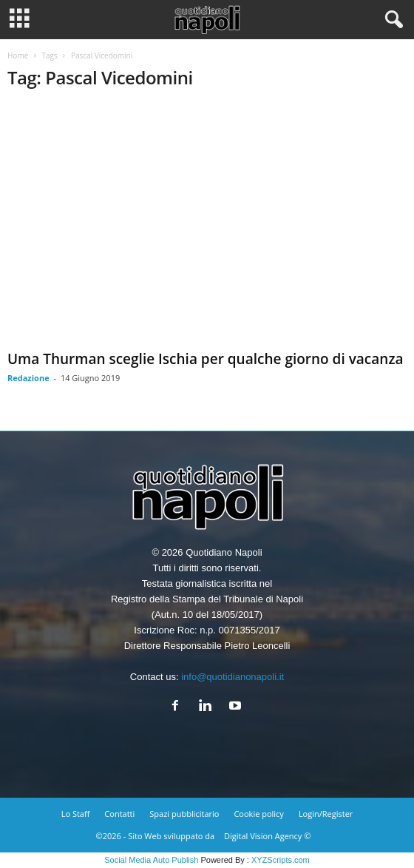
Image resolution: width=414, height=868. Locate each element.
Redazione (28, 378)
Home (18, 55)
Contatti (119, 814)
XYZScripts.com (281, 860)
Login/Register (326, 814)
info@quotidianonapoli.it (233, 677)
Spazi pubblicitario (184, 814)
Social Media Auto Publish (151, 860)
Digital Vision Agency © (267, 836)
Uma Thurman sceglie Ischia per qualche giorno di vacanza (206, 359)
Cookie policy (258, 814)
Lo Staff (76, 814)
